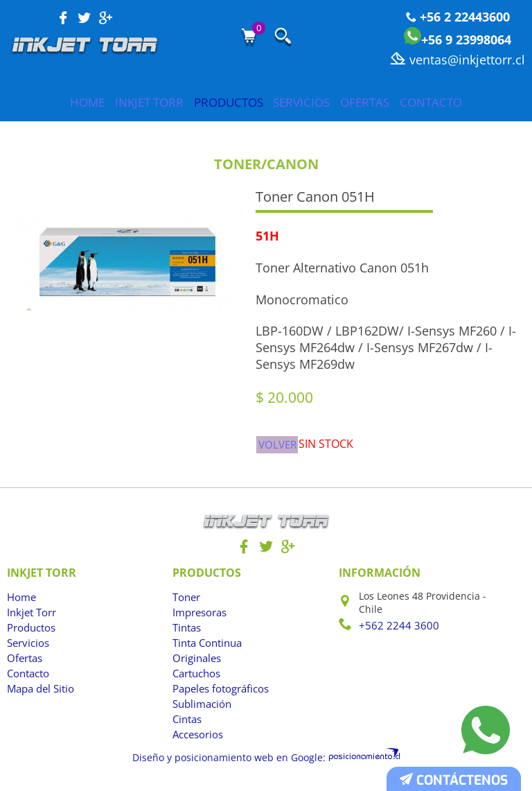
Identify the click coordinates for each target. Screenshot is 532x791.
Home (41, 103)
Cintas (187, 725)
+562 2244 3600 (395, 631)
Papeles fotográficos (219, 695)
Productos (219, 103)
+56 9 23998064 (458, 40)
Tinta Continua (207, 649)
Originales (196, 664)
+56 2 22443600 (458, 17)
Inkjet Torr (121, 103)
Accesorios (197, 741)
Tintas (187, 634)
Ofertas (393, 103)
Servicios (312, 103)
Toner (186, 603)
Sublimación (201, 710)
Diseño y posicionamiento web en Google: (235, 762)
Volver (278, 447)
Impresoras (199, 619)
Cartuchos (196, 680)
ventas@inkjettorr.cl (458, 60)
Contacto (477, 103)
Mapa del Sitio (40, 695)
